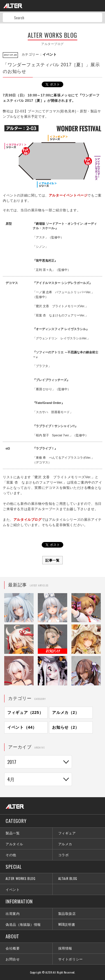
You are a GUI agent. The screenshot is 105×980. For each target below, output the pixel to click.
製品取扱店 (67, 913)
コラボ (64, 855)
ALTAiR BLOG (68, 878)
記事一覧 (52, 560)
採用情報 (65, 948)
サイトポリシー (71, 959)
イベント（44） (22, 727)
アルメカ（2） (66, 712)
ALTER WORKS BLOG (21, 878)
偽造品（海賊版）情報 (23, 924)
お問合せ (13, 959)
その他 (11, 855)
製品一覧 (13, 833)
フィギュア (67, 833)
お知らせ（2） (66, 727)
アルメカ (65, 844)
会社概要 (13, 948)
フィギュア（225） (25, 712)
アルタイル (14, 844)
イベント (50, 55)
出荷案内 (13, 913)
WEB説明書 (67, 924)
